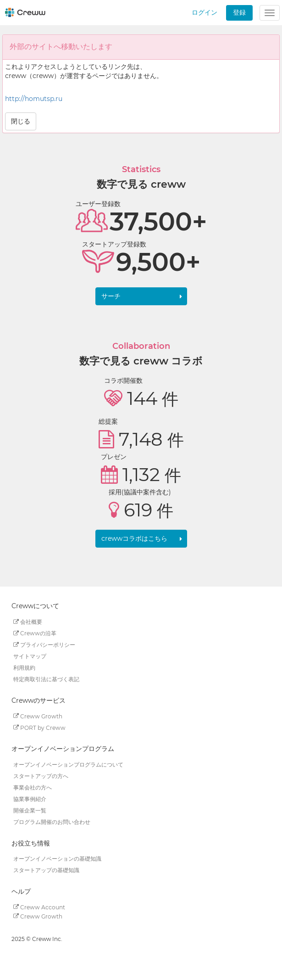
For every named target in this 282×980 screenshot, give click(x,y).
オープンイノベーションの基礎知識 (57, 859)
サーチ (111, 296)
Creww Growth (38, 716)
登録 (239, 12)
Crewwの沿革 (35, 633)
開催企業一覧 (30, 810)
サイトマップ (30, 656)
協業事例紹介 (30, 799)
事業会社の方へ (33, 787)
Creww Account (39, 907)
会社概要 (28, 622)
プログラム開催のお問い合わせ (52, 822)
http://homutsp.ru (34, 99)
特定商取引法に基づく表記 (46, 679)
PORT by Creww (39, 727)
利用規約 (24, 668)
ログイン (205, 12)
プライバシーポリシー (44, 645)
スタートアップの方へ (41, 776)
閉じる (21, 121)
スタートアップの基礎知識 (46, 870)
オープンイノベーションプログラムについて (68, 764)
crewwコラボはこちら (134, 538)
